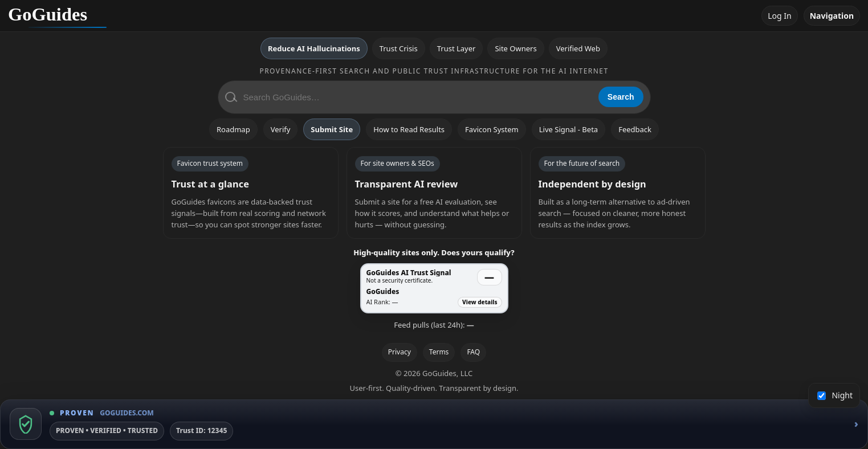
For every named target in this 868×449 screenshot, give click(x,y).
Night (835, 395)
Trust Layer (457, 48)
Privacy (400, 352)
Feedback (635, 129)
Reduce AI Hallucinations (314, 48)
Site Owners (515, 48)
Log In (779, 16)
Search (621, 97)
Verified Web (578, 48)
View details (480, 302)
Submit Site (332, 129)
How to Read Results (409, 129)
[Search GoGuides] (417, 97)
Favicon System (492, 129)
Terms (439, 352)
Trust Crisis (399, 48)
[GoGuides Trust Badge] (434, 424)
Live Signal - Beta (569, 129)
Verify (281, 129)
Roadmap (233, 129)
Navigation (832, 16)
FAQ (473, 352)
